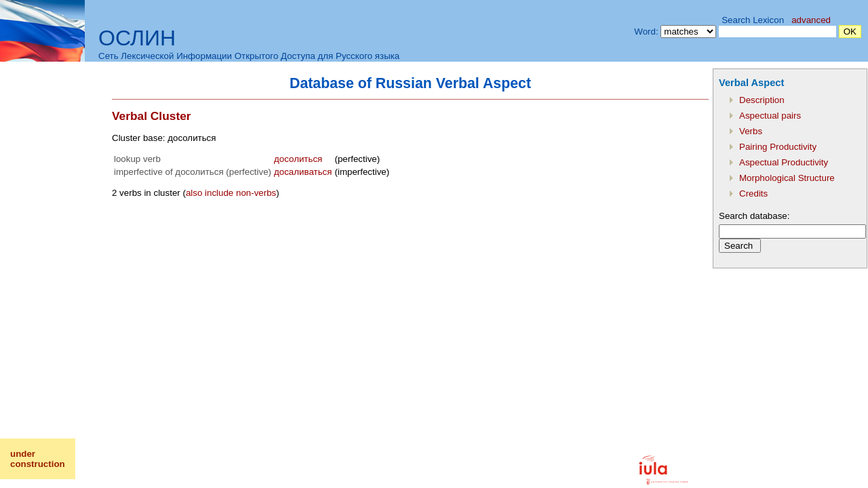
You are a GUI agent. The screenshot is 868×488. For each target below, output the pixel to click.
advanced (811, 20)
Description (762, 100)
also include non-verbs (231, 193)
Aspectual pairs (770, 116)
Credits (753, 194)
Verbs (751, 131)
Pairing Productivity (778, 147)
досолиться (298, 159)
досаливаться (303, 172)
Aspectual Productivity (784, 162)
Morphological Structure (787, 178)
